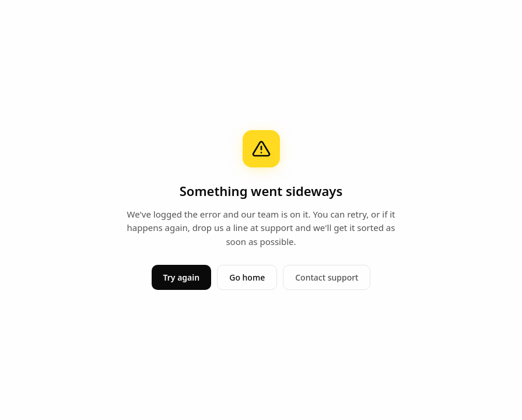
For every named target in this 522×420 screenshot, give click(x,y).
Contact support (327, 277)
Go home (247, 277)
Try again (182, 277)
